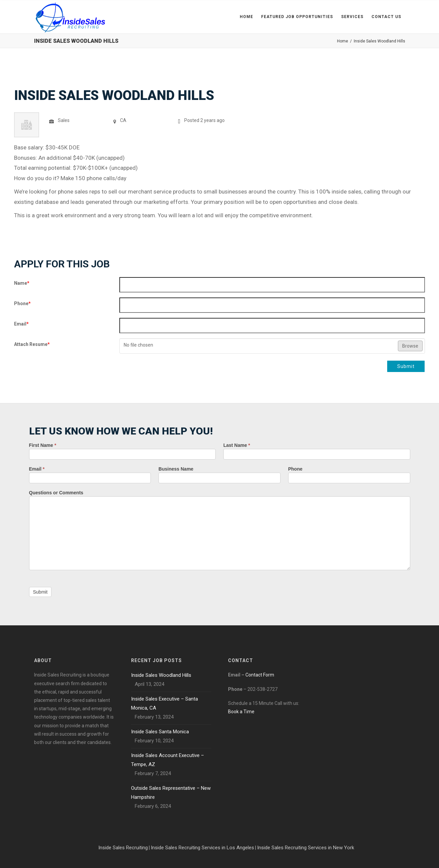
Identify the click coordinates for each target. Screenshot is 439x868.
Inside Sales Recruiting (123, 848)
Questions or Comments (56, 493)
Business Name (176, 469)
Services (352, 17)
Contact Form (260, 675)
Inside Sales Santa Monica (160, 732)
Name (22, 283)
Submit (406, 366)
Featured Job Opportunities (297, 17)
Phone (22, 303)
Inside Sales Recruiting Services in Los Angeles (202, 848)
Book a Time (241, 712)
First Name (43, 445)
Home (246, 17)
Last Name (237, 445)
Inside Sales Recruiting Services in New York (306, 848)
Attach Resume (32, 344)
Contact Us (386, 17)
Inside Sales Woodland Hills (161, 675)
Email (21, 324)
